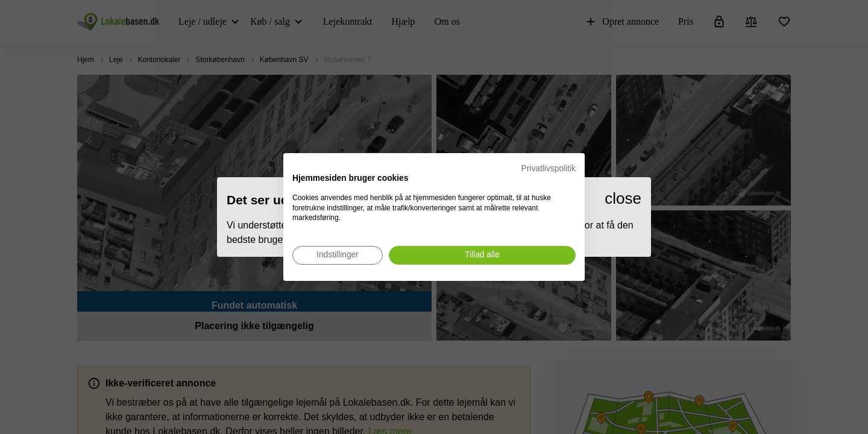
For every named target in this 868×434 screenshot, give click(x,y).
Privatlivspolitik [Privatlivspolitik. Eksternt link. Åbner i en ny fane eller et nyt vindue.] (549, 168)
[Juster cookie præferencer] (338, 255)
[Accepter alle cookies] (482, 255)
